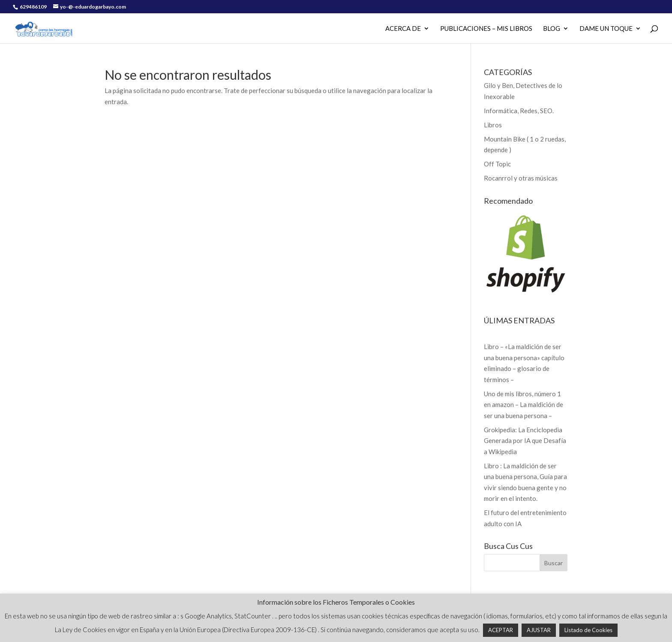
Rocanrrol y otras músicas (521, 178)
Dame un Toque (606, 29)
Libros (493, 125)
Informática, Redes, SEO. (519, 111)
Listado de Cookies (588, 630)
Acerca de (403, 29)
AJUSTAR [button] (539, 630)
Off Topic (497, 164)
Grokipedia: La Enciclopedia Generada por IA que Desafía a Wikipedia (525, 441)
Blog (552, 29)
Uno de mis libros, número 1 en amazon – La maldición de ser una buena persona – (523, 405)
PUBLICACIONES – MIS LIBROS (486, 29)
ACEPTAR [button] (501, 630)
